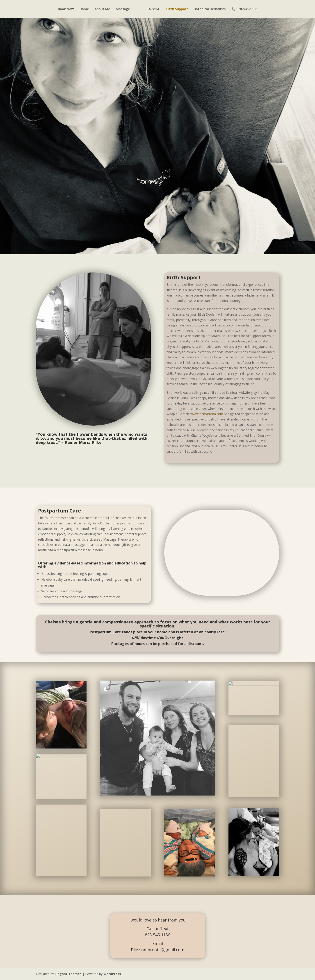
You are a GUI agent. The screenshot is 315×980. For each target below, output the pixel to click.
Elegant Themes (68, 974)
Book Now (66, 9)
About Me (102, 9)
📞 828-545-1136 (244, 9)
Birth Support (177, 9)
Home (84, 9)
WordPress (112, 974)
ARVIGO (155, 9)
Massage (123, 9)
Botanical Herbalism (210, 9)
